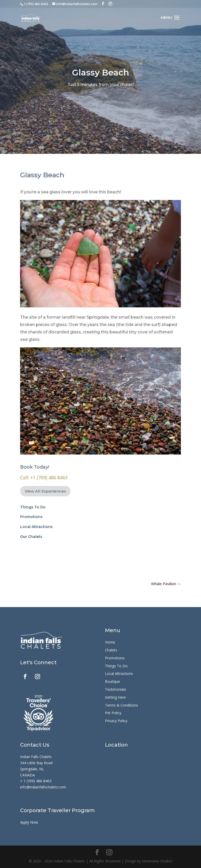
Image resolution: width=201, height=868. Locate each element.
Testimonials (116, 689)
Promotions (31, 517)
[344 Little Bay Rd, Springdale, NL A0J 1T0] (143, 777)
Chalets (111, 650)
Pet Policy (113, 713)
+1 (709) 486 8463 (49, 477)
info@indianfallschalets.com (43, 787)
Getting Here (115, 697)
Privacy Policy (116, 721)
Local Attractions (36, 527)
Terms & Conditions (122, 705)
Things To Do (33, 507)
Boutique (112, 681)
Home (110, 642)
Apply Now (29, 822)
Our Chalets (31, 537)
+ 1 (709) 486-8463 (36, 781)
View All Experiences (45, 491)
